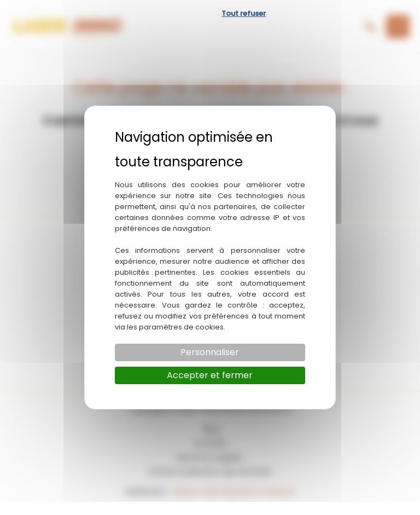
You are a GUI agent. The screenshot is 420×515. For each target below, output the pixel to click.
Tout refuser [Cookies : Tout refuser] (244, 13)
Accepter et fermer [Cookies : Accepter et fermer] (210, 375)
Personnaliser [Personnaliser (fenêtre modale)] (210, 352)
